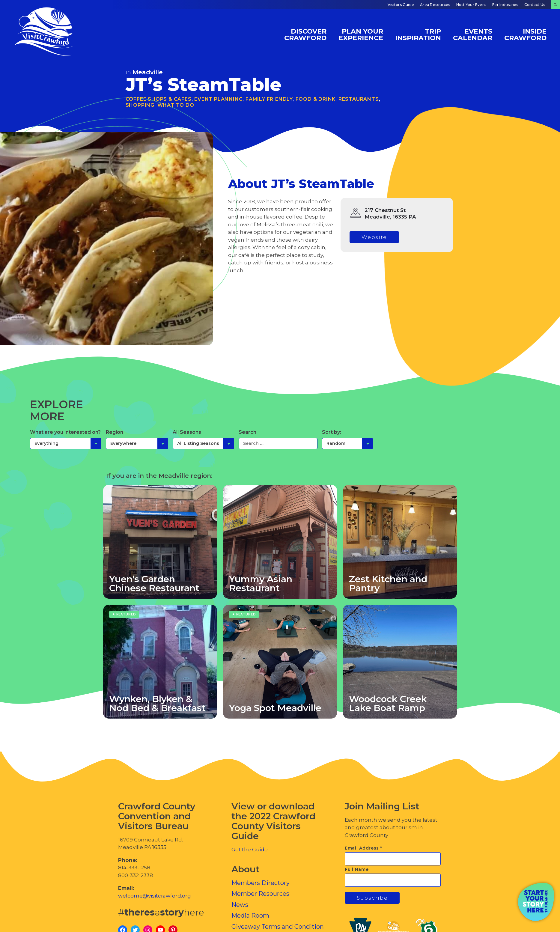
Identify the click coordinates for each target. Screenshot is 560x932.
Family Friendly (269, 99)
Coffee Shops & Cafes (159, 99)
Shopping (140, 105)
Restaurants (359, 99)
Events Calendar (473, 34)
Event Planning (218, 99)
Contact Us (535, 5)
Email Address (363, 848)
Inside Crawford (525, 34)
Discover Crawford (305, 34)
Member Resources (260, 894)
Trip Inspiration (418, 34)
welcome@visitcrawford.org (155, 896)
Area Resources (435, 5)
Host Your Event (471, 5)
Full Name (357, 869)
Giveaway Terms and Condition (278, 927)
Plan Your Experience (361, 34)
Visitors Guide (401, 5)
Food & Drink (316, 99)
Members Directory (261, 883)
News (240, 905)
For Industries (505, 5)
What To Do (176, 105)
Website (374, 237)
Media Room (250, 916)
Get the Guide (250, 850)
